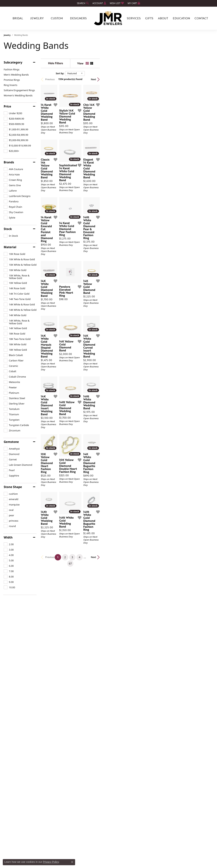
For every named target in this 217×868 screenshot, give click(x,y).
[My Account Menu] (99, 3)
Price (7, 106)
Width (8, 537)
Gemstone (11, 442)
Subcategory (13, 62)
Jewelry (37, 18)
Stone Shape (13, 487)
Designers (78, 18)
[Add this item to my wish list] (95, 144)
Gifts (149, 18)
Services (134, 18)
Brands (9, 162)
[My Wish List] (117, 3)
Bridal (18, 18)
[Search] (83, 3)
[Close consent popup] (72, 862)
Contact (201, 18)
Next (207, 79)
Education (181, 18)
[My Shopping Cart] (134, 3)
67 (143, 706)
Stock (8, 229)
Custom (57, 18)
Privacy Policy (51, 862)
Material (10, 247)
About (163, 18)
